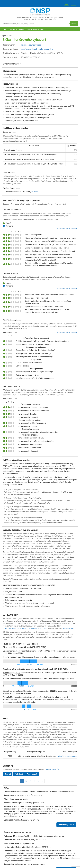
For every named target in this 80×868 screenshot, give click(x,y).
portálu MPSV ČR (52, 770)
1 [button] (22, 781)
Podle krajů (19, 774)
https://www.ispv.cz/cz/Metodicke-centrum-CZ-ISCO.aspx (25, 628)
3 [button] (30, 781)
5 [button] (38, 781)
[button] (18, 781)
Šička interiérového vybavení (35, 29)
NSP (6, 29)
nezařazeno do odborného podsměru (37, 49)
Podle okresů (32, 774)
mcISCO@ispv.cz (69, 628)
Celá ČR (8, 774)
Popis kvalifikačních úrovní (67, 228)
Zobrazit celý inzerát (66, 825)
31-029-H (35, 192)
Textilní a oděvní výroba (17, 29)
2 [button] (26, 781)
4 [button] (34, 781)
